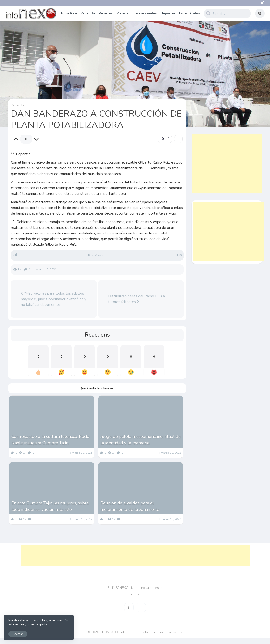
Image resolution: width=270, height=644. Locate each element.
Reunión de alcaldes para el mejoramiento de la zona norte (130, 506)
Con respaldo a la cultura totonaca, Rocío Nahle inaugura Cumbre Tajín (50, 440)
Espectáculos (189, 13)
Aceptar (18, 634)
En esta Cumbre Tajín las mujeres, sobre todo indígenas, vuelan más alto (50, 506)
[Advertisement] (227, 164)
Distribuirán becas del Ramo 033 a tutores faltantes (137, 299)
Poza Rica (69, 13)
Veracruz (106, 13)
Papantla (88, 13)
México (122, 13)
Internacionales (144, 13)
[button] (165, 139)
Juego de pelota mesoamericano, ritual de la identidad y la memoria (141, 440)
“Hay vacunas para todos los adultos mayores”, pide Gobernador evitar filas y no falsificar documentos (54, 299)
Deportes (168, 13)
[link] (178, 139)
